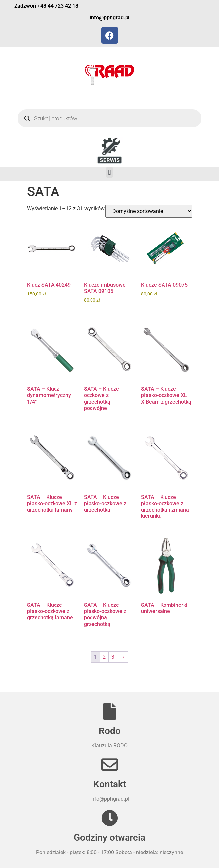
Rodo (110, 731)
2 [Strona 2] (104, 657)
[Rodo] (110, 711)
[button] (109, 172)
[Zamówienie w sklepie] (149, 211)
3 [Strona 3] (113, 657)
